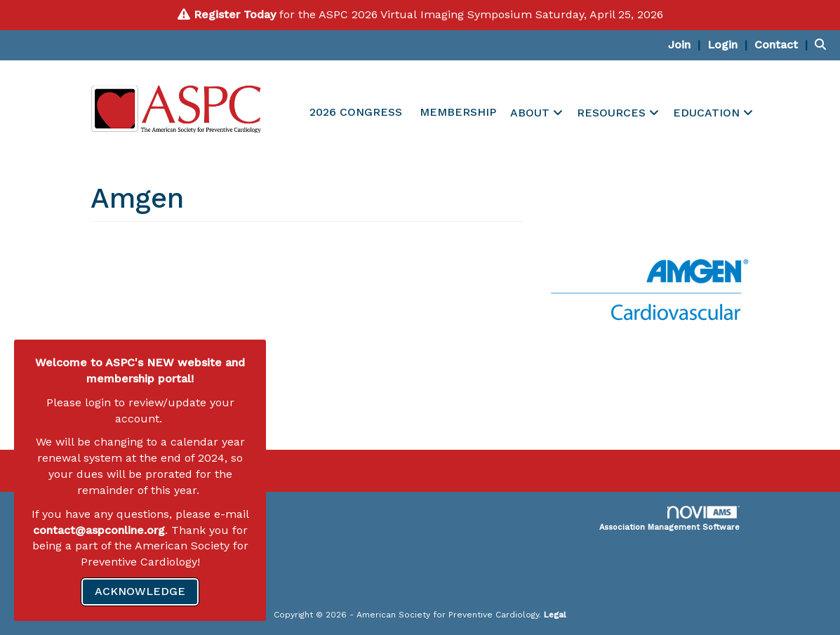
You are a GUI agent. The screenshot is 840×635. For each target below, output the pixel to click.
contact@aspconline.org (99, 530)
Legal (555, 615)
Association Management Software (669, 519)
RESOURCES (613, 113)
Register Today (235, 14)
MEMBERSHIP (458, 112)
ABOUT (532, 113)
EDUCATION (708, 113)
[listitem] (686, 45)
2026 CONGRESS (356, 112)
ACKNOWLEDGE (140, 591)
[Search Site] (822, 45)
